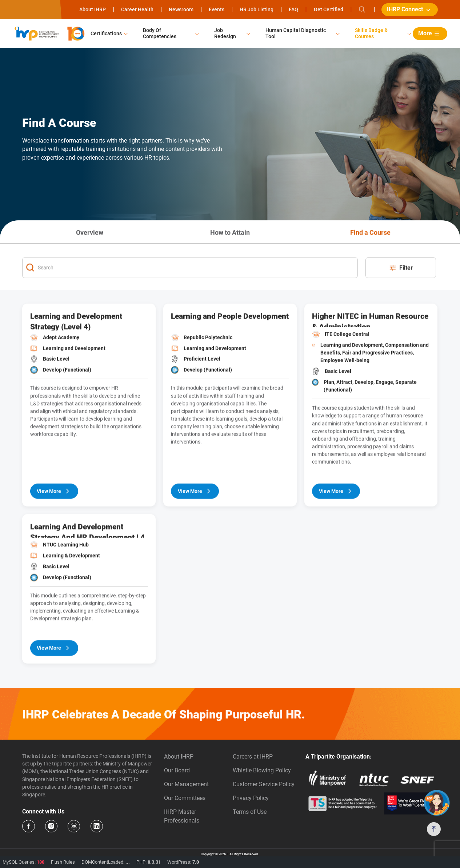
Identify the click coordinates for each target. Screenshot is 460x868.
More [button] (430, 33)
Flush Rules (63, 862)
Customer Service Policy (264, 784)
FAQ (293, 9)
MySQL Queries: (23, 862)
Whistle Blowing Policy (262, 770)
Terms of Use (250, 812)
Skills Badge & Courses (371, 33)
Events (217, 9)
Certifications (106, 33)
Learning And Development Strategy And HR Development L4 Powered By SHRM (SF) (87, 552)
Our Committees (185, 798)
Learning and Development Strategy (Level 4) (76, 343)
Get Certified (329, 9)
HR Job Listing (257, 9)
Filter (401, 290)
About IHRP (93, 9)
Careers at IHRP (253, 757)
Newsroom (181, 9)
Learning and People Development (230, 338)
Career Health (137, 9)
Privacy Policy (251, 798)
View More (54, 513)
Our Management (186, 784)
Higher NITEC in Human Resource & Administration (370, 342)
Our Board (177, 770)
